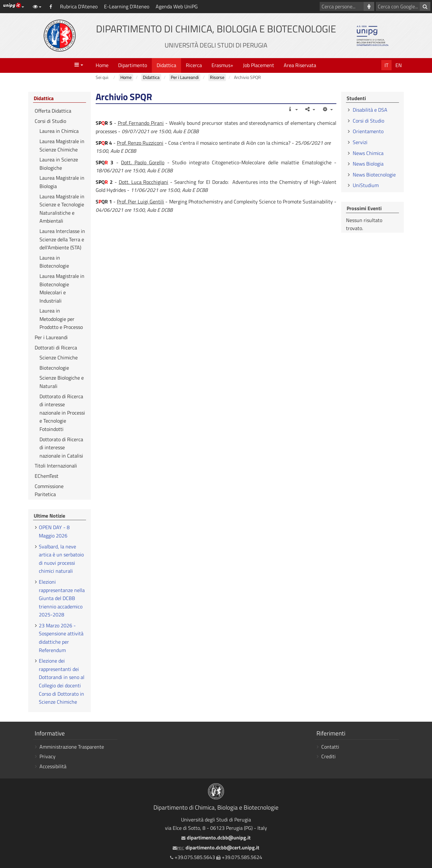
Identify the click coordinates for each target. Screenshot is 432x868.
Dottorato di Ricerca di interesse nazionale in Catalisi (61, 447)
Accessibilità (53, 766)
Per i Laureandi (51, 337)
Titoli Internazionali (56, 466)
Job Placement (259, 65)
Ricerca (194, 65)
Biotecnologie (54, 368)
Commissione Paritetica (49, 490)
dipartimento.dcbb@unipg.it (216, 838)
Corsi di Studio (50, 121)
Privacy (48, 756)
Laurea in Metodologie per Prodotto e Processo (61, 319)
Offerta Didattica (53, 111)
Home (102, 65)
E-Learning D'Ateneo (127, 6)
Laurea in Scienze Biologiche (59, 164)
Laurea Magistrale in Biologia (62, 182)
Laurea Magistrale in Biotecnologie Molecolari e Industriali (62, 288)
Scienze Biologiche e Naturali (62, 382)
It (386, 65)
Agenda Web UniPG (177, 6)
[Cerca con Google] (425, 6)
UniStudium (366, 185)
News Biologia (368, 164)
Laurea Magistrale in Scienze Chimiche (62, 145)
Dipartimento (133, 65)
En (399, 65)
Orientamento (368, 131)
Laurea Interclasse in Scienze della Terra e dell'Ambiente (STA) (62, 239)
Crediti (328, 756)
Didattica (166, 65)
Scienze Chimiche (59, 357)
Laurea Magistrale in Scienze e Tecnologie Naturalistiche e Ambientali (62, 209)
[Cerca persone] (369, 6)
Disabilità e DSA (370, 110)
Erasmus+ (222, 65)
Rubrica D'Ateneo (79, 6)
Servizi (360, 142)
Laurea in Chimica (59, 131)
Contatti (330, 747)
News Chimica (368, 153)
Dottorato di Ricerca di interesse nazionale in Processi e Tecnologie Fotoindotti (62, 413)
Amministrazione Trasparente (72, 747)
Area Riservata (300, 65)
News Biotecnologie (374, 175)
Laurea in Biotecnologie (54, 262)
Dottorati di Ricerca (56, 348)
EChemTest (47, 476)
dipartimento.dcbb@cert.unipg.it (216, 847)
